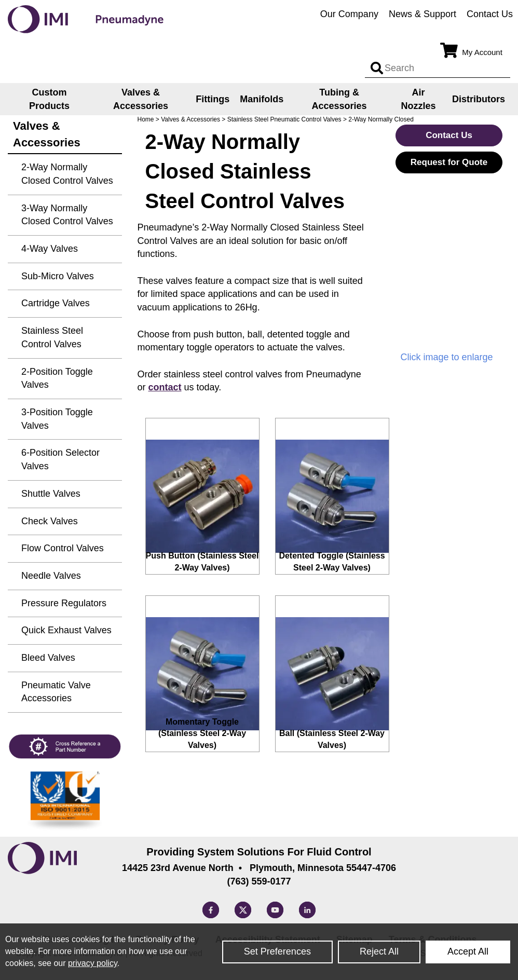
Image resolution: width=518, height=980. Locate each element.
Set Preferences (277, 951)
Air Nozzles (418, 99)
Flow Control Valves (63, 548)
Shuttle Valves (51, 494)
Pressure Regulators (64, 603)
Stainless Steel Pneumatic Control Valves (284, 119)
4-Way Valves (50, 249)
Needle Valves (51, 576)
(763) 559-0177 (259, 881)
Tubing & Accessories (339, 99)
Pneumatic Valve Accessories (56, 692)
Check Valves (50, 521)
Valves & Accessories (141, 99)
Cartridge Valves (56, 303)
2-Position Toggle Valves (57, 378)
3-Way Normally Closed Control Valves (67, 215)
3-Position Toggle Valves (57, 419)
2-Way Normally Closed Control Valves (67, 174)
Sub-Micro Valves (58, 276)
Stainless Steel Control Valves (52, 337)
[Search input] (377, 69)
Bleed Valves (48, 658)
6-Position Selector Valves (60, 459)
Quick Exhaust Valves (66, 630)
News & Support (422, 14)
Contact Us (490, 14)
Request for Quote (449, 162)
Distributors (479, 99)
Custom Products (49, 99)
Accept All (468, 951)
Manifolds (262, 99)
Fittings (213, 99)
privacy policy (93, 963)
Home (146, 119)
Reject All (379, 951)
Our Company (349, 14)
